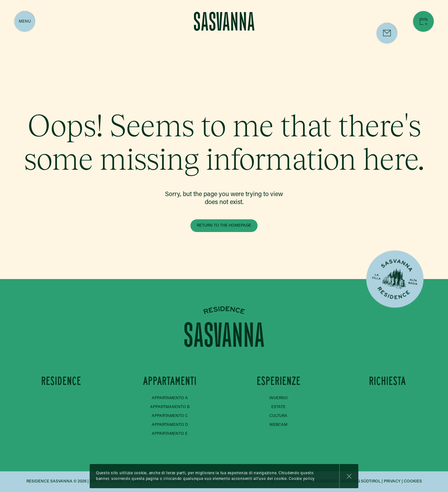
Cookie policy (302, 479)
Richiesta (387, 381)
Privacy (392, 481)
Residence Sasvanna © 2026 (56, 481)
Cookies (413, 481)
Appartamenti (170, 381)
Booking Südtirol (361, 481)
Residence (61, 381)
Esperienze (279, 381)
